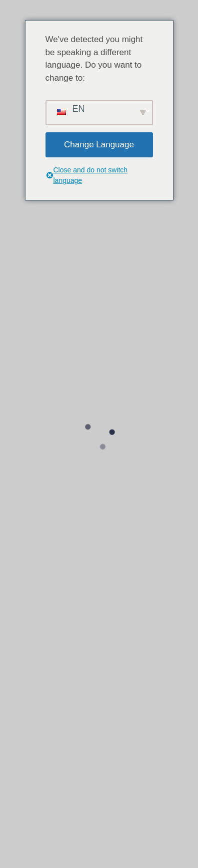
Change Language (99, 145)
